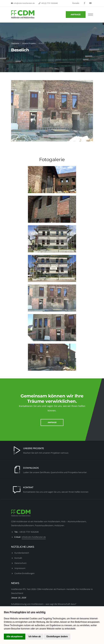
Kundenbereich (22, 553)
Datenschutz (20, 563)
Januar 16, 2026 (19, 598)
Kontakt (76, 3)
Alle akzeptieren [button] (15, 636)
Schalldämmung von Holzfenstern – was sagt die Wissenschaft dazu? (44, 604)
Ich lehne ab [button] (35, 636)
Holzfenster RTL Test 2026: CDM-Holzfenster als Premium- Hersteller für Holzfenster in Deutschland (52, 591)
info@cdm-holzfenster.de (24, 3)
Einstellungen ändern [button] (57, 636)
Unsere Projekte (29, 43)
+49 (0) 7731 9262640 (49, 3)
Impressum (20, 568)
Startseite (15, 43)
